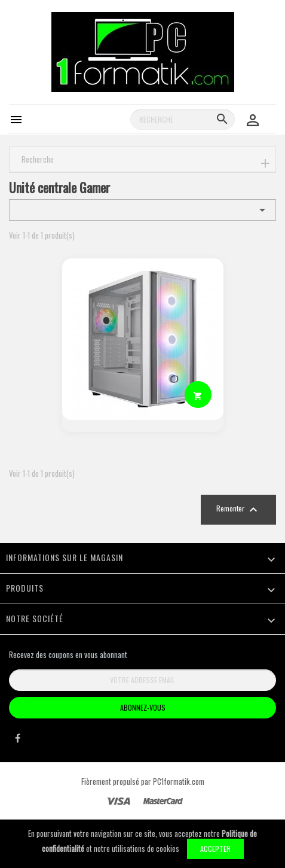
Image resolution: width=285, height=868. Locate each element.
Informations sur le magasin (65, 557)
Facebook (18, 741)
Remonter (238, 510)
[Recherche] (183, 120)
